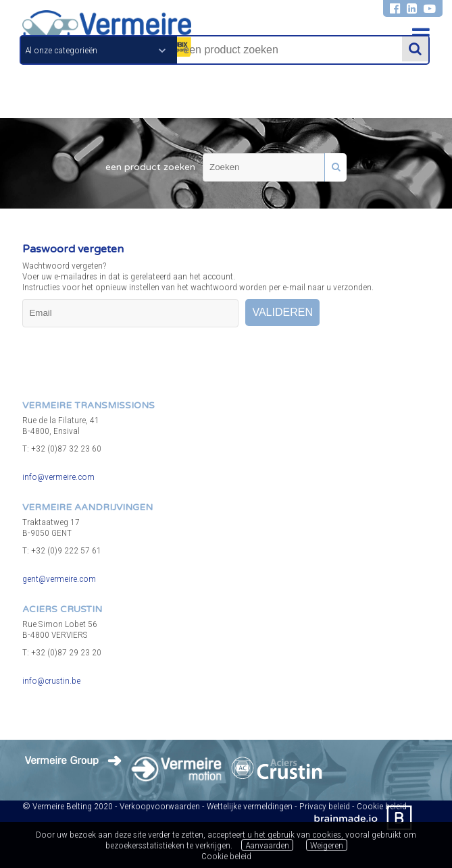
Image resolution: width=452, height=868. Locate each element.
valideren (282, 312)
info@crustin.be (51, 680)
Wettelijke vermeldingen (250, 806)
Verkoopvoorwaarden (160, 806)
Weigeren (327, 845)
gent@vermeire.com (59, 578)
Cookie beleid (226, 856)
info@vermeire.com (58, 477)
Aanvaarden (267, 845)
